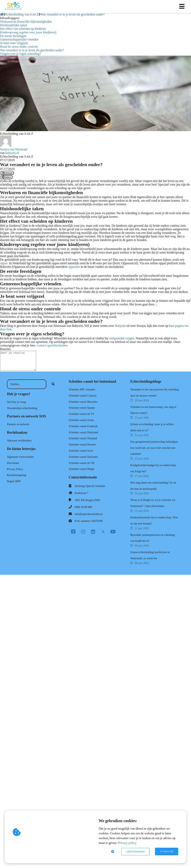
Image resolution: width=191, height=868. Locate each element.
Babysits (120, 326)
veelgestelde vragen (121, 338)
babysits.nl (12, 153)
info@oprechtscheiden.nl (89, 514)
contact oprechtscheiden (52, 345)
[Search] (53, 384)
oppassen (74, 267)
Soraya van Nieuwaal (14, 149)
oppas (4, 263)
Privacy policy (127, 843)
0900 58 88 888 (83, 507)
